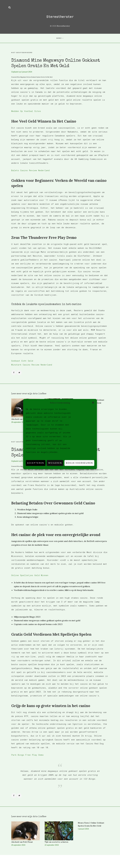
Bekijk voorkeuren (79, 463)
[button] (93, 403)
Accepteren (36, 463)
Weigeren (55, 463)
